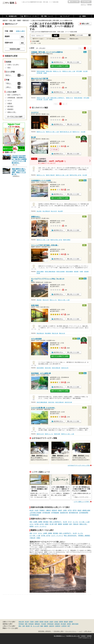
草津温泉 (21, 624)
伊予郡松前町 (46, 513)
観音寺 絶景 (57, 434)
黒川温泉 (63, 624)
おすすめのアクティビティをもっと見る (79, 465)
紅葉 (70, 524)
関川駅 (38, 273)
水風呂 (47, 524)
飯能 (42, 626)
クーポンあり (51, 39)
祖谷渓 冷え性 (65, 368)
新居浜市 (54, 510)
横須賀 (28, 626)
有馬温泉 (31, 624)
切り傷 (52, 524)
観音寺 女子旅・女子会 (75, 175)
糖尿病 (60, 524)
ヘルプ (80, 631)
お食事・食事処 (38, 522)
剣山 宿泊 (39, 211)
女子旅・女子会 (39, 524)
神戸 (69, 626)
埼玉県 (27, 622)
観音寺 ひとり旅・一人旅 (52, 132)
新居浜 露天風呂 (78, 98)
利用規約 (83, 636)
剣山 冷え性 (54, 211)
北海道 (56, 622)
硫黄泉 (32, 526)
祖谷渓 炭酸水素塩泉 (42, 402)
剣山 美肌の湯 (46, 211)
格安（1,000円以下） (56, 522)
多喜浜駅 (86, 272)
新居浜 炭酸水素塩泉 (50, 272)
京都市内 (58, 626)
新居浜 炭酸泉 (40, 272)
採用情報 (89, 636)
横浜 (20, 626)
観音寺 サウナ (76, 132)
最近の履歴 (86, 2)
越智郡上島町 (86, 510)
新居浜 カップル (57, 71)
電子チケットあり (38, 39)
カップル (75, 522)
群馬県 (41, 622)
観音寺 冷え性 (40, 434)
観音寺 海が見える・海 (66, 132)
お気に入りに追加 (74, 62)
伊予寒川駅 (39, 73)
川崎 (23, 626)
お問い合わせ (88, 631)
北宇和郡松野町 (84, 513)
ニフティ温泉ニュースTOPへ (82, 502)
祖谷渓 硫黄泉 (40, 368)
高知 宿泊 (39, 300)
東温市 (80, 510)
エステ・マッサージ (40, 526)
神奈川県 (21, 622)
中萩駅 (81, 272)
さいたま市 (36, 626)
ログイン (83, 5)
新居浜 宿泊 (49, 71)
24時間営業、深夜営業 (15, 98)
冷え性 (65, 522)
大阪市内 (52, 626)
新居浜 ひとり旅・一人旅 (69, 71)
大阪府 (51, 622)
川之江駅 (85, 71)
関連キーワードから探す (10, 628)
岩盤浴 (10, 104)
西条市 (60, 510)
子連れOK (76, 524)
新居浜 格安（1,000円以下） (58, 98)
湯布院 (69, 624)
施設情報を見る (58, 62)
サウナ (70, 522)
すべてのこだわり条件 (15, 117)
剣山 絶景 (60, 211)
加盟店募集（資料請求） (45, 631)
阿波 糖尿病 (48, 333)
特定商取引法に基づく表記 (73, 636)
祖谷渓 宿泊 (48, 368)
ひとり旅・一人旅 (84, 522)
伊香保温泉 (50, 624)
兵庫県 (37, 622)
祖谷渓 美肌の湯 (56, 368)
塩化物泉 (66, 524)
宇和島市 (42, 510)
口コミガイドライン (71, 631)
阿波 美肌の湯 (40, 333)
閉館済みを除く (74, 39)
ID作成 (89, 5)
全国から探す (20, 31)
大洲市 (65, 510)
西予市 (75, 510)
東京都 (46, 622)
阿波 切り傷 (55, 333)
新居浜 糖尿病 (69, 272)
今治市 (36, 510)
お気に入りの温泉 (74, 2)
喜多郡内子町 (64, 513)
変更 (22, 37)
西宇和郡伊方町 (74, 513)
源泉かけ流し (83, 524)
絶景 (56, 524)
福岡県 (71, 622)
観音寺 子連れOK (50, 175)
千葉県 (32, 622)
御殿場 (46, 626)
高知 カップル (53, 300)
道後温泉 (57, 624)
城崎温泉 (37, 624)
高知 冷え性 (46, 300)
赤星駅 (45, 73)
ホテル (32, 524)
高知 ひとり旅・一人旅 (64, 300)
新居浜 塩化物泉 (41, 71)
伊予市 (70, 510)
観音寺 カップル (41, 132)
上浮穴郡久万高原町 (36, 513)
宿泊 (31, 522)
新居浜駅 (76, 272)
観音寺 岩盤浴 (67, 240)
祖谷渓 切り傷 (68, 402)
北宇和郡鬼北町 (34, 515)
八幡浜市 (48, 510)
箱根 (26, 624)
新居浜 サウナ (70, 98)
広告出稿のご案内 (59, 631)
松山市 (32, 510)
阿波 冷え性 (62, 333)
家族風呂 (10, 109)
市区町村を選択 (15, 49)
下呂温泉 (43, 624)
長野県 (61, 622)
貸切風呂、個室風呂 (84, 536)
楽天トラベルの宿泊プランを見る (60, 66)
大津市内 (64, 626)
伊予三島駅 (79, 71)
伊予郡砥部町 (55, 513)
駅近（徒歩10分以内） (71, 536)
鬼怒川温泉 (75, 624)
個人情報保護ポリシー (60, 636)
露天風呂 (46, 522)
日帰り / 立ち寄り (13, 65)
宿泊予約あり (62, 39)
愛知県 (66, 622)
